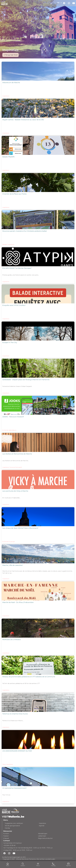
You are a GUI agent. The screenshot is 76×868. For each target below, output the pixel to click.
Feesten (6, 836)
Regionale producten (45, 838)
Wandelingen (43, 834)
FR (60, 3)
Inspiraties (42, 823)
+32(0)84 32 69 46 (9, 845)
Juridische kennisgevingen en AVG (14, 857)
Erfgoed (6, 838)
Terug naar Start (10, 55)
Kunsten (6, 834)
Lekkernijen (42, 836)
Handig (7, 828)
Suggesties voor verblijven (14, 823)
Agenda (42, 826)
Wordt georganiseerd (12, 826)
